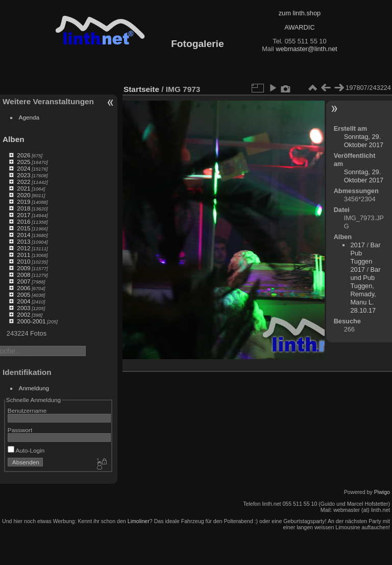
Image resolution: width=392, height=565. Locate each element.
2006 (23, 288)
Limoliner (139, 521)
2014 (23, 235)
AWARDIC (299, 27)
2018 (23, 208)
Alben (14, 139)
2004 (23, 301)
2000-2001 (31, 321)
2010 (23, 261)
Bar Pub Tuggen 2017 (365, 257)
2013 (23, 241)
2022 (23, 182)
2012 (23, 248)
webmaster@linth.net (306, 49)
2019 (23, 202)
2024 (23, 168)
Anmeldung (34, 388)
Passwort (20, 430)
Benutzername (27, 410)
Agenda (29, 117)
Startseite (141, 89)
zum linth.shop (300, 13)
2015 (23, 228)
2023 (23, 175)
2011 (23, 255)
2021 (23, 188)
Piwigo (382, 492)
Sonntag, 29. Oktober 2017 (364, 141)
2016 (23, 221)
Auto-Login (26, 450)
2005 (23, 295)
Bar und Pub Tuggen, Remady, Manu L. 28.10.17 (365, 290)
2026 (23, 155)
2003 (23, 308)
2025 (23, 162)
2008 (23, 275)
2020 (23, 195)
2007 (23, 281)
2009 (23, 268)
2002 (23, 314)
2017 (23, 215)
